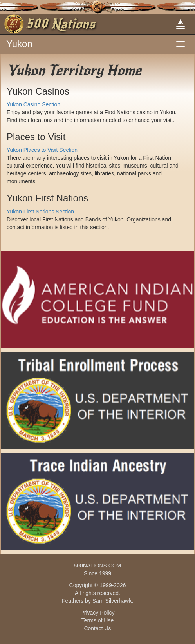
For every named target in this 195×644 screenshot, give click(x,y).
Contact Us (97, 628)
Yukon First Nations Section (40, 212)
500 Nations (60, 24)
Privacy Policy (97, 613)
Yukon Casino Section (33, 104)
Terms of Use (97, 620)
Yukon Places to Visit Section (42, 150)
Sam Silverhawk (112, 601)
